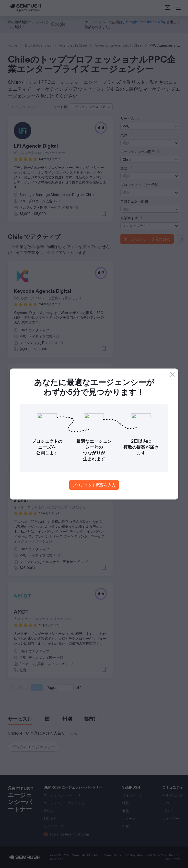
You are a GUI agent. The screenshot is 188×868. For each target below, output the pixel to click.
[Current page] (65, 688)
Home (13, 45)
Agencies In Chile (73, 45)
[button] (91, 107)
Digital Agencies (38, 45)
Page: (51, 688)
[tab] (20, 719)
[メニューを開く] (178, 8)
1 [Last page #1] (81, 688)
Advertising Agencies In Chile (118, 45)
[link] (167, 8)
